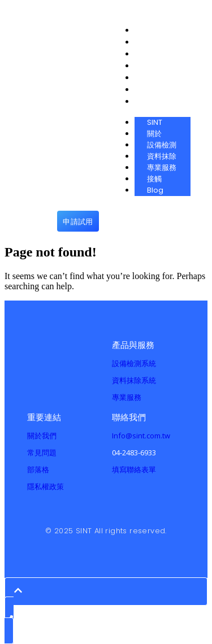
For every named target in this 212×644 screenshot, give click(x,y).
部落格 (38, 469)
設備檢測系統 (134, 363)
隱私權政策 (46, 486)
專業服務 (127, 397)
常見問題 (42, 452)
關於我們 (42, 436)
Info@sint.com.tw (141, 436)
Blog (155, 190)
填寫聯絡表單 (134, 469)
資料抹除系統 (134, 380)
